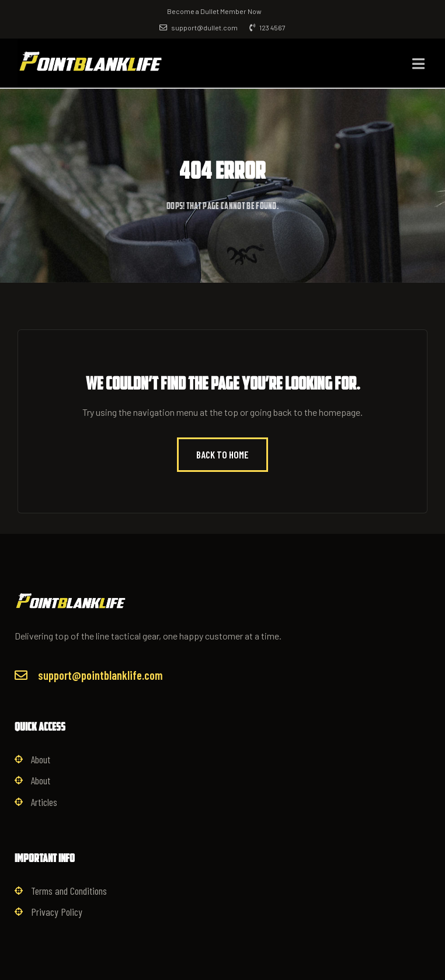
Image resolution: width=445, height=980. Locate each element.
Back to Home (222, 454)
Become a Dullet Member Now (214, 11)
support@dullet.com (199, 27)
